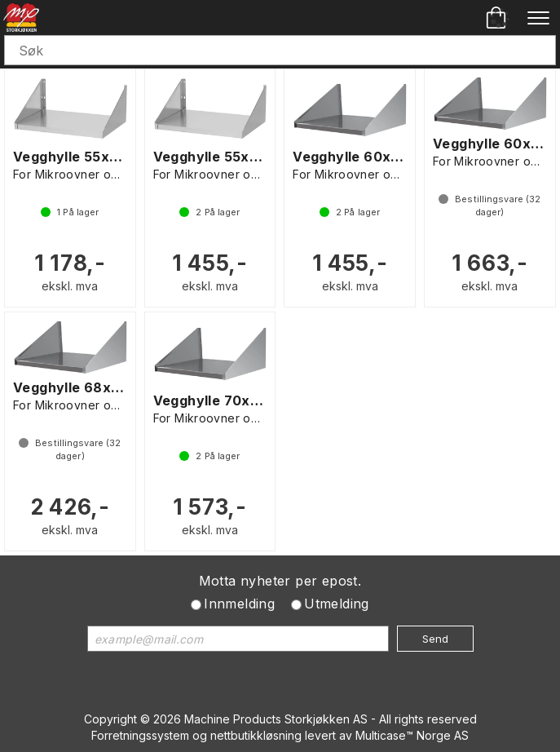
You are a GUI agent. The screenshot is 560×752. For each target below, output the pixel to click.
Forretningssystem (140, 735)
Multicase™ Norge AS (412, 735)
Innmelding (239, 604)
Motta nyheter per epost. (280, 581)
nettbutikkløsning (256, 735)
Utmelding (337, 604)
